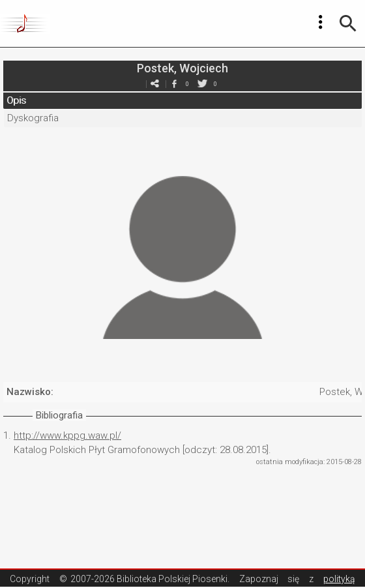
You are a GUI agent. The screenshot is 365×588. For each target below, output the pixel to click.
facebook (174, 84)
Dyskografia (33, 118)
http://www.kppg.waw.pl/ (67, 435)
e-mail (154, 84)
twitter (202, 84)
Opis (16, 100)
